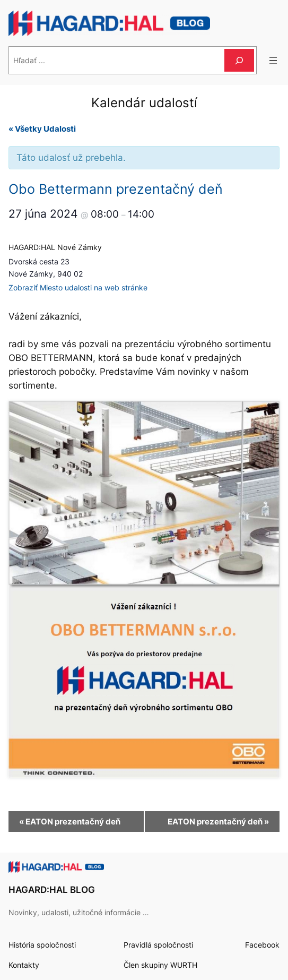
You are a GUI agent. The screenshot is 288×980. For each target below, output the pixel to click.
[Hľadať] (239, 60)
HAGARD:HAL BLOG (52, 890)
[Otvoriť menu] (273, 61)
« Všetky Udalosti (42, 129)
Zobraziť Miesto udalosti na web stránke (78, 287)
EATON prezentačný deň (70, 822)
